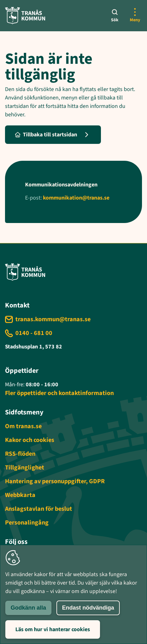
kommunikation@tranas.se (76, 198)
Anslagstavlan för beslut (39, 509)
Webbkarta (20, 495)
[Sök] (115, 16)
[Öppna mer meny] (135, 16)
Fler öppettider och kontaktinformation (59, 393)
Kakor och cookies (30, 440)
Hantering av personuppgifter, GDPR (55, 481)
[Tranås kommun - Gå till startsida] (25, 15)
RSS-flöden (20, 454)
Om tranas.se (23, 426)
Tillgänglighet (25, 468)
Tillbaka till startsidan (46, 135)
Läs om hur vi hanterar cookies (53, 629)
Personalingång (27, 523)
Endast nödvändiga (88, 608)
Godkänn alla (28, 608)
